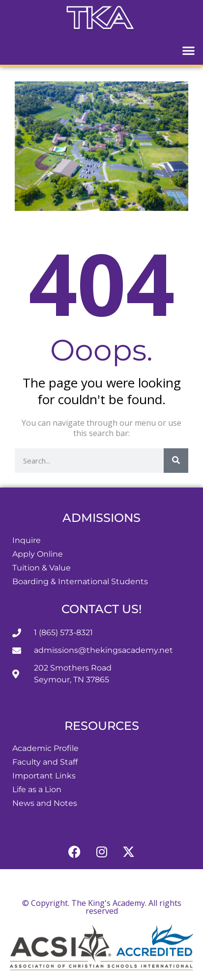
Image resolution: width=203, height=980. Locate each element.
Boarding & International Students (80, 581)
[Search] (176, 461)
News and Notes (45, 803)
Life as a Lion (37, 789)
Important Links (44, 776)
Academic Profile (45, 748)
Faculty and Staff (45, 762)
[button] (189, 50)
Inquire (27, 540)
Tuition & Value (42, 568)
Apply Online (38, 554)
